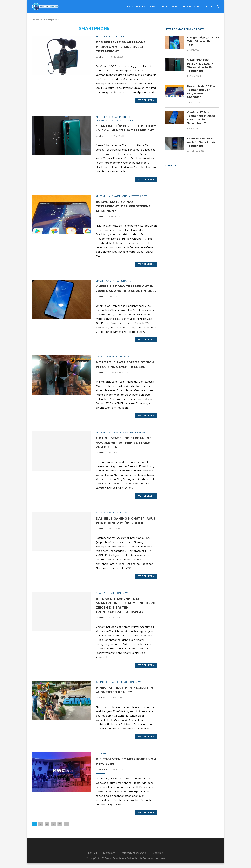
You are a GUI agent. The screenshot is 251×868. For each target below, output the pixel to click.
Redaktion (157, 858)
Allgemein (102, 37)
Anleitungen (170, 7)
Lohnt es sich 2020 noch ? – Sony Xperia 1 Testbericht (202, 142)
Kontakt (93, 858)
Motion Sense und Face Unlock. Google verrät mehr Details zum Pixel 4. (125, 447)
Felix (103, 57)
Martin (103, 774)
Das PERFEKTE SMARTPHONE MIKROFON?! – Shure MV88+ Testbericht (121, 47)
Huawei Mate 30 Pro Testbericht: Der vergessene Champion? (123, 206)
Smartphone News (107, 120)
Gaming (209, 7)
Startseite (37, 20)
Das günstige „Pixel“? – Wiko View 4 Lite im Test (203, 41)
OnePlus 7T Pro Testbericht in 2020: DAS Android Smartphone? (125, 291)
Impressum (109, 858)
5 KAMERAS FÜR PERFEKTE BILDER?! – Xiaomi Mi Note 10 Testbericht (201, 66)
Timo (103, 702)
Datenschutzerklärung (133, 858)
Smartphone (120, 117)
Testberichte (134, 7)
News (154, 7)
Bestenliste (103, 758)
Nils (102, 216)
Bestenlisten (191, 7)
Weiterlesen (146, 100)
